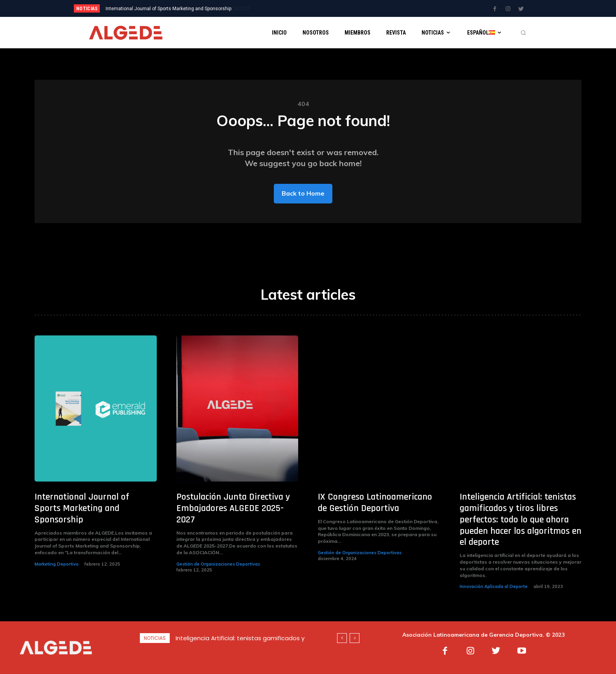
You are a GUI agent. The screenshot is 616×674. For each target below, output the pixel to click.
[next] (334, 8)
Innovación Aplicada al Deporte (494, 586)
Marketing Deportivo (57, 564)
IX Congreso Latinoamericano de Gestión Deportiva (375, 503)
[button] (523, 33)
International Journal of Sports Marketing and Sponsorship (82, 508)
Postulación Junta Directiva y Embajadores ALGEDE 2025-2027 (174, 9)
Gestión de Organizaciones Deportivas (218, 564)
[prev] (322, 8)
